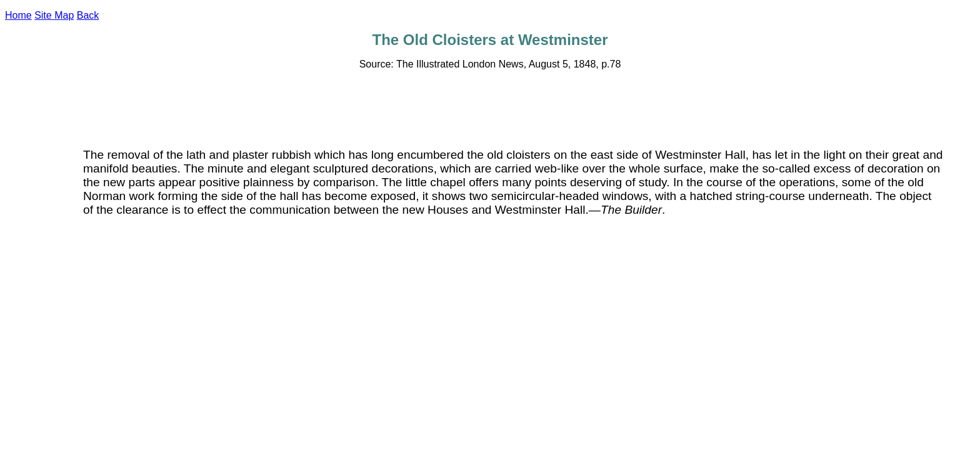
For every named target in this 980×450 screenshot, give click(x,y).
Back (88, 15)
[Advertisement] (490, 108)
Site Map (54, 15)
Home (18, 15)
